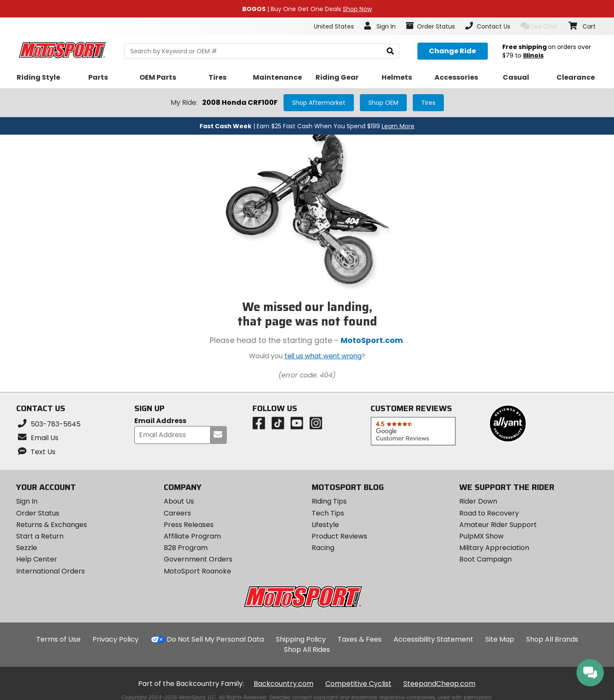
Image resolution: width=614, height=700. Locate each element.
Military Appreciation (494, 548)
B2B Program (186, 548)
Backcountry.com (284, 684)
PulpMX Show (481, 536)
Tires (428, 103)
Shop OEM (383, 103)
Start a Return (40, 536)
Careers (177, 513)
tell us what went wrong (323, 356)
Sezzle (27, 548)
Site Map (500, 639)
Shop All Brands (552, 639)
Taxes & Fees (360, 639)
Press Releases (189, 525)
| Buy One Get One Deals (307, 9)
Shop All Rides (307, 650)
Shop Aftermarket (319, 103)
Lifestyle (325, 525)
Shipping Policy (301, 639)
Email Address (160, 421)
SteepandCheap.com (439, 684)
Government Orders (198, 559)
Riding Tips (329, 501)
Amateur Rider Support (498, 525)
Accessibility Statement (433, 639)
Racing (323, 548)
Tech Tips (328, 513)
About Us (179, 501)
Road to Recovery (489, 513)
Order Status (38, 513)
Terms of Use (58, 639)
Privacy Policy (116, 639)
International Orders (51, 571)
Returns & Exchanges (52, 525)
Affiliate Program (192, 536)
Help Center (37, 559)
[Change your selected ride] (453, 51)
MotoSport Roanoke (197, 571)
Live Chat (540, 26)
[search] (390, 51)
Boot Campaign (485, 559)
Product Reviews (339, 536)
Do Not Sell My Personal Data (215, 640)
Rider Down (478, 501)
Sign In (27, 501)
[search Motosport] (262, 51)
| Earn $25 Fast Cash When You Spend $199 (307, 126)
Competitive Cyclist (358, 684)
